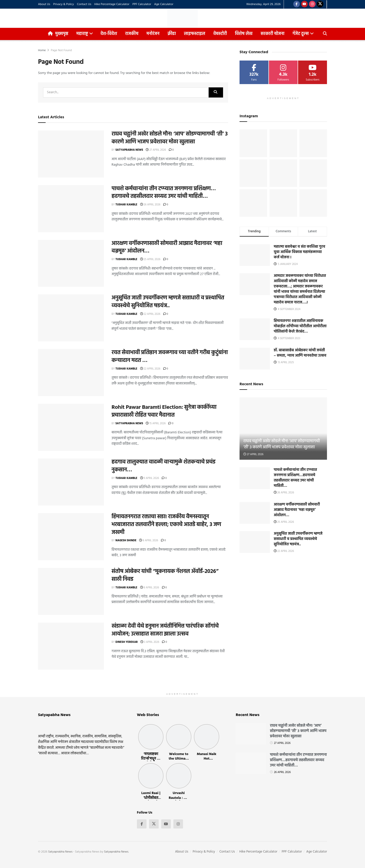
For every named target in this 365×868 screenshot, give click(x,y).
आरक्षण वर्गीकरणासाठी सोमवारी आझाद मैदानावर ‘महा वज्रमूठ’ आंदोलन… (167, 247)
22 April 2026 (150, 314)
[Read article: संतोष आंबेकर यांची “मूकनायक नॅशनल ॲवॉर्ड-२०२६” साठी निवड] (71, 591)
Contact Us (84, 4)
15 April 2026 (156, 423)
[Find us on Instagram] (312, 4)
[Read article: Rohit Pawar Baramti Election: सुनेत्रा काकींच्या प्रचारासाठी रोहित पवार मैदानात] (71, 427)
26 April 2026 (150, 205)
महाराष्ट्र (82, 34)
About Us (44, 4)
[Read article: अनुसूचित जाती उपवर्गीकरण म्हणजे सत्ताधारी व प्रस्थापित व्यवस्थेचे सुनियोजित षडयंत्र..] (71, 318)
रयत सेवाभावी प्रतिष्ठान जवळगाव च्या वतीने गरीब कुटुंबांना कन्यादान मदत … (170, 357)
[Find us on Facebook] (297, 4)
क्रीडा (172, 34)
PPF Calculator (142, 4)
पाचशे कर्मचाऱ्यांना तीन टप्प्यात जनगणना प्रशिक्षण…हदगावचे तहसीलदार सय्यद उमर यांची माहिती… (164, 193)
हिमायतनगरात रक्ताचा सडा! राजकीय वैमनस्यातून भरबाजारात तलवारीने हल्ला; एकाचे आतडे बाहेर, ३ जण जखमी (166, 525)
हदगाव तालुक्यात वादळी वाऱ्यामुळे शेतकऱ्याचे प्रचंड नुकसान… (163, 466)
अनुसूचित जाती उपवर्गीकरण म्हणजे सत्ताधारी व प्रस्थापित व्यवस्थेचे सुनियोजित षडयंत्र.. (168, 302)
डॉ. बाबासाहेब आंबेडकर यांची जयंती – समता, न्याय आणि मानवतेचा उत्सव (300, 353)
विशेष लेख (244, 34)
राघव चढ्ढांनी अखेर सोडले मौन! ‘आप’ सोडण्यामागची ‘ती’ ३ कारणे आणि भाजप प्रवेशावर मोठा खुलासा (170, 138)
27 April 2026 (156, 150)
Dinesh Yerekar (127, 642)
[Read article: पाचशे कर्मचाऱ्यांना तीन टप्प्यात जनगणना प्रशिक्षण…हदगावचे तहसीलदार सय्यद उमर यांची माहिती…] (71, 209)
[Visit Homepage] (182, 18)
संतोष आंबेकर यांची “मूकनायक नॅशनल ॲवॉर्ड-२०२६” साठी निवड (165, 575)
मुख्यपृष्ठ (58, 34)
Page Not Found (61, 50)
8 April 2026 (149, 541)
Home (42, 50)
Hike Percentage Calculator (112, 4)
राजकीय (132, 34)
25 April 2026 (150, 259)
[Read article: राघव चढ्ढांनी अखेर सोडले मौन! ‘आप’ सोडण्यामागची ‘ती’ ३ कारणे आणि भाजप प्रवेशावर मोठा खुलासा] (71, 154)
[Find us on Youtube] (304, 4)
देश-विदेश (109, 34)
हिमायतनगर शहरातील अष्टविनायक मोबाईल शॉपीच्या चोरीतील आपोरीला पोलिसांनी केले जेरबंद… (300, 326)
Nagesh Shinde (126, 541)
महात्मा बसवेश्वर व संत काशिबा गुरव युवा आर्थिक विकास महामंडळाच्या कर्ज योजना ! (299, 252)
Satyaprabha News (129, 150)
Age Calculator (164, 4)
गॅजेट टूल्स (301, 34)
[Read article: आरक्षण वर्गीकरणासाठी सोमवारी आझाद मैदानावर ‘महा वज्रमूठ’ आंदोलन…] (71, 263)
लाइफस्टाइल (195, 34)
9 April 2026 (150, 478)
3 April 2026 (150, 642)
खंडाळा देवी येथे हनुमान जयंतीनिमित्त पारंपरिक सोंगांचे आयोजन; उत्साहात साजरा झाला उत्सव (165, 630)
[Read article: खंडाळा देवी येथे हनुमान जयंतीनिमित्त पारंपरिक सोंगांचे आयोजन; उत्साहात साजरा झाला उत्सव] (71, 646)
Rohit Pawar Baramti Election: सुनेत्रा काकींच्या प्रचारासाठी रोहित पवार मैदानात (164, 411)
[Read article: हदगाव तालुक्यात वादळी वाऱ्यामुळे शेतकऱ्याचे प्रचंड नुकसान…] (71, 482)
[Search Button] (325, 34)
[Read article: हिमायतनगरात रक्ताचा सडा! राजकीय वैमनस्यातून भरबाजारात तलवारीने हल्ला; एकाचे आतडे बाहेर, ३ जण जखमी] (71, 537)
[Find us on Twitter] (320, 4)
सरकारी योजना (274, 33)
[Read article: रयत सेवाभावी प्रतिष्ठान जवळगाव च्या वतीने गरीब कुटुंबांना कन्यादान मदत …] (71, 373)
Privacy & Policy (64, 4)
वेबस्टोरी (220, 34)
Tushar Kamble (126, 205)
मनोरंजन (153, 34)
